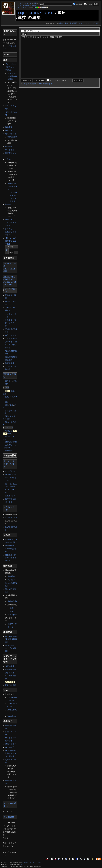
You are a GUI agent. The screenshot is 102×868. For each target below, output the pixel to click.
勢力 (15, 338)
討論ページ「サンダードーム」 (11, 222)
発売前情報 (10, 363)
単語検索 (26, 5)
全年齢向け (12, 576)
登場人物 (9, 329)
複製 (66, 23)
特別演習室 (12, 137)
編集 (61, 23)
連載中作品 (12, 601)
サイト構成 (10, 150)
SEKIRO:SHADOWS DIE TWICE (11, 558)
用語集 (8, 351)
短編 (12, 611)
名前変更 (73, 23)
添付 (98, 23)
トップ (20, 3)
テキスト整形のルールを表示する (38, 93)
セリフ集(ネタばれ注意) (11, 345)
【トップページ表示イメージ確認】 (11, 67)
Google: (12, 247)
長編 (12, 608)
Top (21, 13)
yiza (22, 864)
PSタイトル (10, 471)
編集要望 (9, 127)
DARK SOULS (11, 518)
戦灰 (7, 402)
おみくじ (9, 229)
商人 (10, 434)
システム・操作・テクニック (11, 323)
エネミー (9, 338)
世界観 (8, 442)
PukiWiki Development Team (33, 863)
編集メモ (9, 130)
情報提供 (9, 451)
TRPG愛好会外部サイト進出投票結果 (11, 753)
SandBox (9, 147)
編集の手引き (11, 134)
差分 (80, 23)
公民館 (8, 159)
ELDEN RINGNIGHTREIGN (10, 267)
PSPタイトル (10, 496)
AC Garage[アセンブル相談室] (11, 648)
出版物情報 (10, 666)
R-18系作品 (12, 615)
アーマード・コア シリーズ (10, 464)
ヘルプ (24, 7)
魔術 (11, 405)
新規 (35, 3)
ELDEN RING (41, 13)
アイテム (9, 427)
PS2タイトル (10, 475)
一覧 (19, 5)
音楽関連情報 (11, 669)
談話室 (8, 357)
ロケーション (11, 335)
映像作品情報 (11, 685)
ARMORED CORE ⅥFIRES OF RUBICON (10, 281)
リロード (28, 3)
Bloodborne (10, 545)
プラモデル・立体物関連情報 (11, 676)
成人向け (11, 580)
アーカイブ (10, 342)
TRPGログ (9, 747)
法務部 (8, 204)
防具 (7, 397)
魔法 (7, 405)
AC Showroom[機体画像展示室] (11, 639)
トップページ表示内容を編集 (12, 76)
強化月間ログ (11, 744)
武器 (7, 388)
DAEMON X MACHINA (12, 186)
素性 (7, 416)
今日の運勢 (9, 817)
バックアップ (89, 23)
